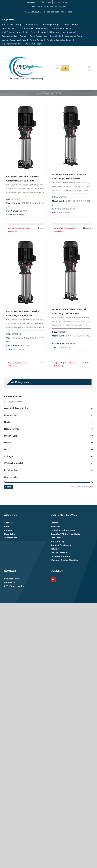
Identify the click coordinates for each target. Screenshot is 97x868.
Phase (49, 443)
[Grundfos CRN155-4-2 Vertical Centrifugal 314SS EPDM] (26, 138)
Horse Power (49, 429)
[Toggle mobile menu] (89, 67)
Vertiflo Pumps (36, 40)
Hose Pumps (31, 32)
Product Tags (49, 470)
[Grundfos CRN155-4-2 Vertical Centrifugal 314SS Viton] (26, 272)
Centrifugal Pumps (51, 24)
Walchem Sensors (33, 44)
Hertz (49, 422)
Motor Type (49, 436)
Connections (49, 415)
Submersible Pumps (74, 36)
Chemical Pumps (71, 24)
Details (42, 228)
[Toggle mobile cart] (89, 70)
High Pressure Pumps (12, 32)
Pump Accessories (38, 36)
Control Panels (9, 28)
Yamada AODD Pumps (12, 24)
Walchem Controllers (12, 44)
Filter (8, 487)
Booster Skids (32, 24)
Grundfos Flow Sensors (62, 28)
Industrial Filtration (50, 32)
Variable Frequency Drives (14, 40)
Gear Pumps (42, 28)
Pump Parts (56, 36)
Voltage (49, 456)
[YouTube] (53, 579)
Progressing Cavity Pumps (14, 36)
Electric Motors (26, 28)
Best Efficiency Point (49, 408)
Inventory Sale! (69, 32)
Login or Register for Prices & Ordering (19, 230)
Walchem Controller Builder (59, 40)
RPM (49, 450)
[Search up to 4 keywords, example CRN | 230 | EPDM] (58, 68)
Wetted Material (49, 463)
